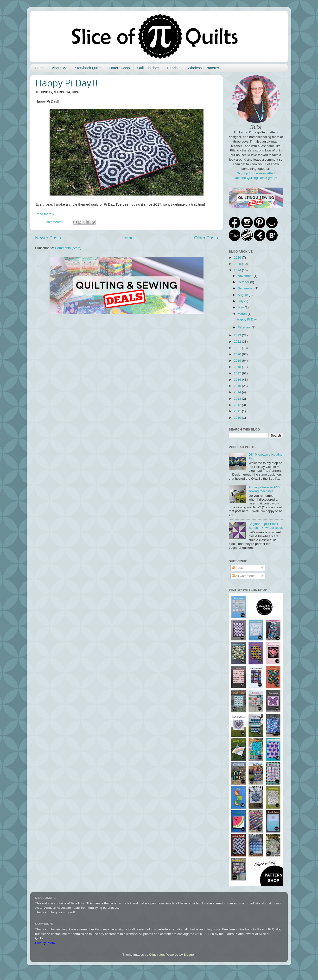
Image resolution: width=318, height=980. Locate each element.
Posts (238, 568)
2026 (238, 258)
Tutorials (173, 68)
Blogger (189, 955)
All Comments (244, 576)
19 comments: (53, 222)
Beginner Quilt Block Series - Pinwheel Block (266, 526)
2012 (238, 405)
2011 (238, 411)
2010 (238, 418)
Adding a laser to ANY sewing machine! (264, 489)
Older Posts (206, 238)
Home (40, 68)
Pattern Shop (119, 68)
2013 (238, 399)
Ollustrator (157, 955)
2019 (238, 361)
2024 (238, 270)
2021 (238, 348)
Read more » (45, 214)
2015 (238, 386)
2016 (238, 380)
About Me (60, 68)
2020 (238, 354)
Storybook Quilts (88, 68)
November (246, 276)
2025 (238, 264)
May (241, 307)
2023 (238, 335)
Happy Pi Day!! (67, 84)
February (245, 327)
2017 (238, 373)
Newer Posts (48, 238)
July (241, 301)
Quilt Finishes (148, 68)
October (244, 282)
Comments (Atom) (68, 248)
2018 (238, 367)
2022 (238, 342)
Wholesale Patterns (203, 68)
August (243, 295)
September (246, 288)
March (243, 314)
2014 (238, 392)
